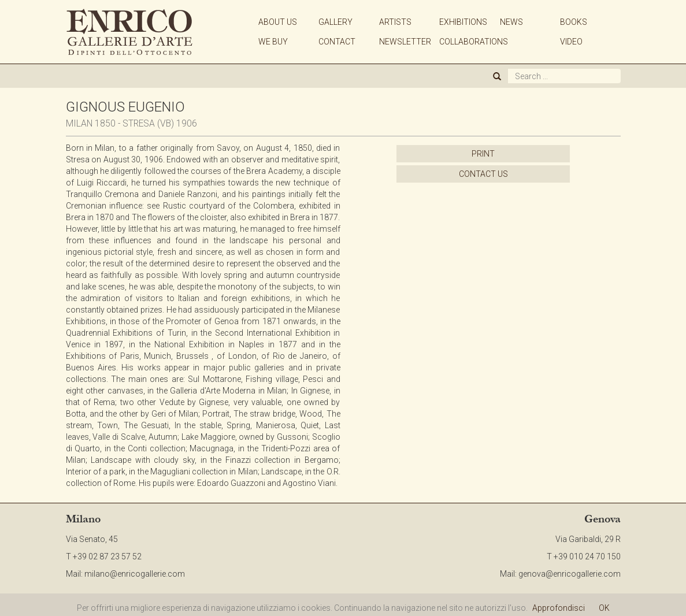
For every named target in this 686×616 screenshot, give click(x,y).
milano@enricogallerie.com (135, 574)
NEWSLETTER (405, 42)
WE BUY (273, 42)
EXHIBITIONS (463, 22)
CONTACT (337, 42)
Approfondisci (559, 608)
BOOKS (574, 22)
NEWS (511, 22)
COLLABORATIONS (474, 42)
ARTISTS (395, 22)
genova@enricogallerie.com (570, 574)
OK (604, 608)
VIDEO (571, 42)
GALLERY (335, 22)
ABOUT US (278, 22)
